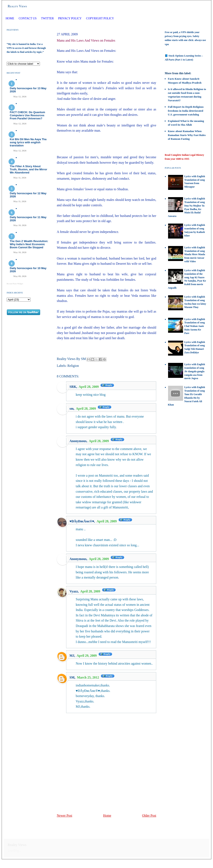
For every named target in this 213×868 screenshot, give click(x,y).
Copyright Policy (100, 18)
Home (10, 18)
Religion (73, 366)
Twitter (48, 18)
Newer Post (64, 815)
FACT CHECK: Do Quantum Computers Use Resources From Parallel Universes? (27, 115)
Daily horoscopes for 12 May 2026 (28, 195)
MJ (72, 656)
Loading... (14, 850)
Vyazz (74, 591)
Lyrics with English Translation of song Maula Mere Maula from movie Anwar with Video (195, 254)
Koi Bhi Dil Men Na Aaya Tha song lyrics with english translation (28, 142)
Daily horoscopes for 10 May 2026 (28, 270)
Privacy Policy (70, 18)
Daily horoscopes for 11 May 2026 (28, 219)
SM (72, 677)
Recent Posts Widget (15, 284)
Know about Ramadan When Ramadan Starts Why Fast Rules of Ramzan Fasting (187, 135)
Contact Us (28, 18)
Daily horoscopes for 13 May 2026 (28, 90)
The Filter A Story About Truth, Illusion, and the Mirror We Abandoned (28, 169)
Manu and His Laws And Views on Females (86, 40)
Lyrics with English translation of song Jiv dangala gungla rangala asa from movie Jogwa (195, 371)
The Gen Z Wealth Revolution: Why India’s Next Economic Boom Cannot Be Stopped (29, 244)
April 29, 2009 (87, 656)
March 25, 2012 (88, 677)
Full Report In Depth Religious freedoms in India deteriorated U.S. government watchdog (186, 111)
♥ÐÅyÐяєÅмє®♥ (82, 521)
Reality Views (17, 6)
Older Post (149, 815)
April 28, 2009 (89, 387)
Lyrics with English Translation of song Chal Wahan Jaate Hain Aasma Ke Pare (195, 326)
